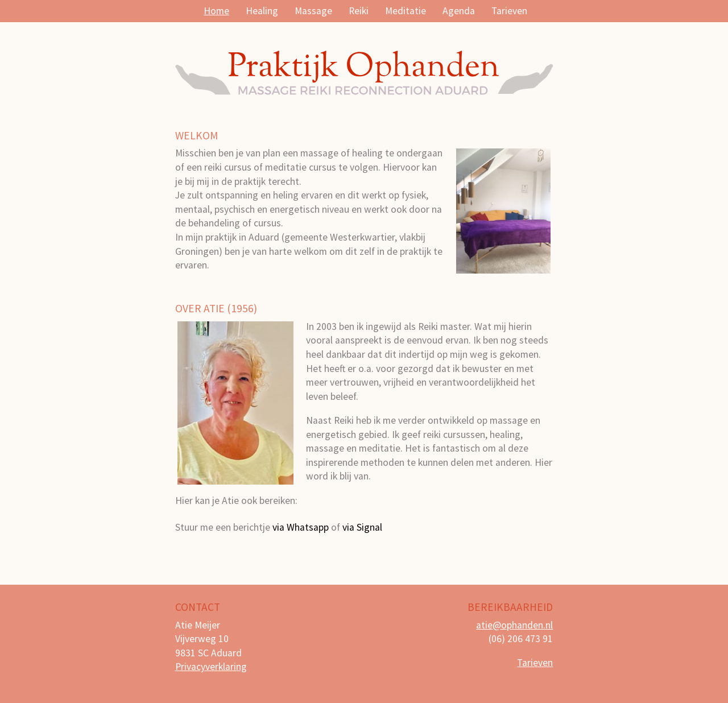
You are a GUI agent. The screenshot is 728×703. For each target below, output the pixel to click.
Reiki (359, 11)
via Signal (362, 527)
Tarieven (509, 11)
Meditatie (406, 11)
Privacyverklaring (211, 667)
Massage (313, 11)
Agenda (459, 11)
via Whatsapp (301, 527)
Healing (262, 11)
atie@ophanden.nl (514, 625)
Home (216, 11)
